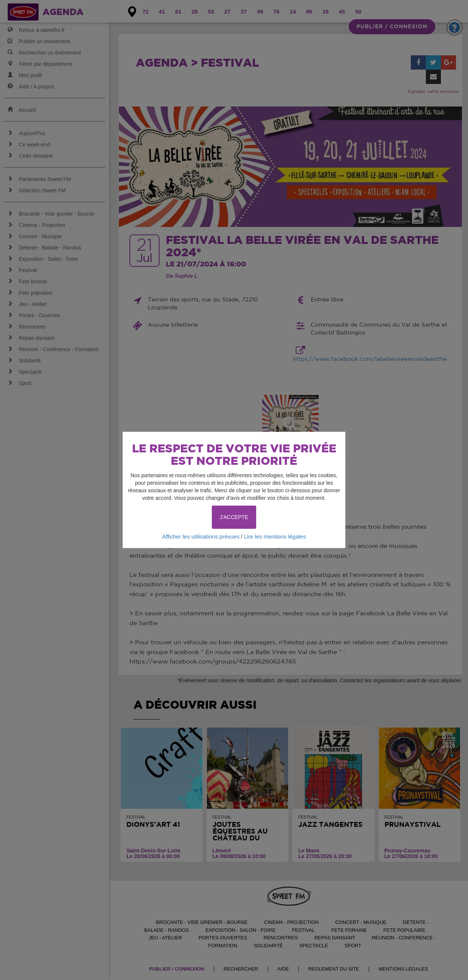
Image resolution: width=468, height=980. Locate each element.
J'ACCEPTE (234, 517)
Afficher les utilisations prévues (201, 536)
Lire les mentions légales (275, 536)
